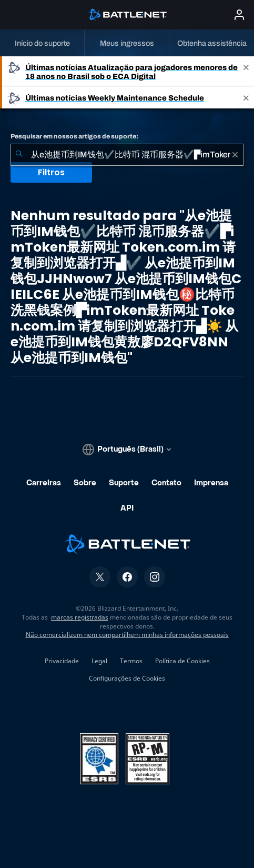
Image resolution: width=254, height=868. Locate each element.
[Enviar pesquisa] (19, 155)
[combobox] (127, 155)
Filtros (51, 172)
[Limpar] (235, 155)
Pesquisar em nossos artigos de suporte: (74, 136)
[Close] (246, 72)
